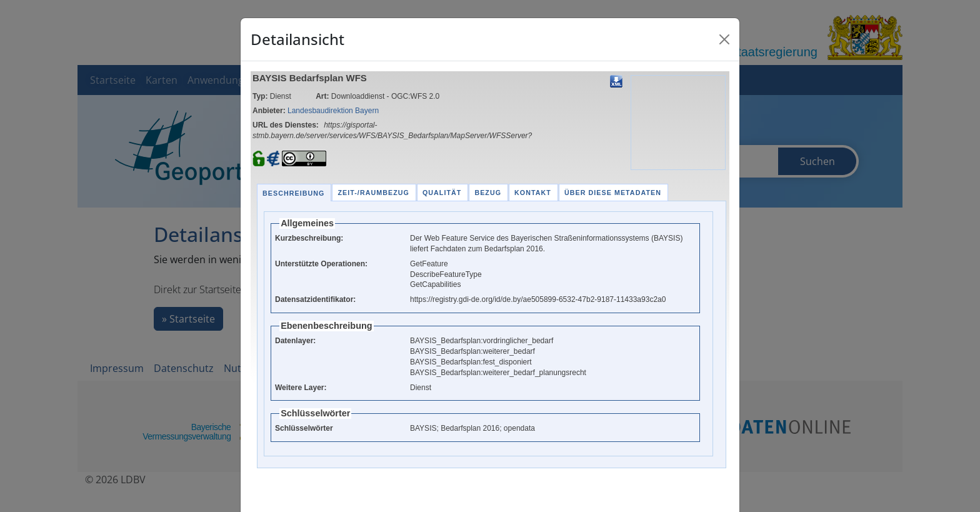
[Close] (724, 39)
